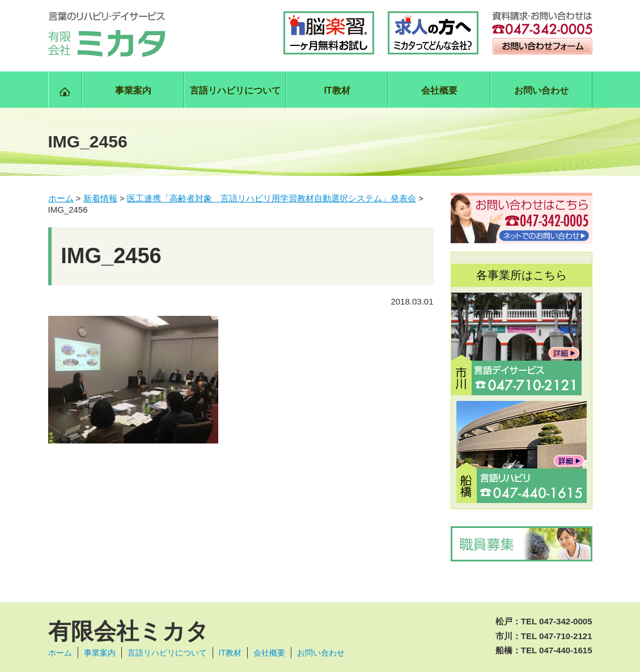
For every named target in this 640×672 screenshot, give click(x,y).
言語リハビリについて (235, 90)
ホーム (60, 653)
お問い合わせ (541, 90)
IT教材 (337, 90)
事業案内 (133, 90)
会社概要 (439, 90)
